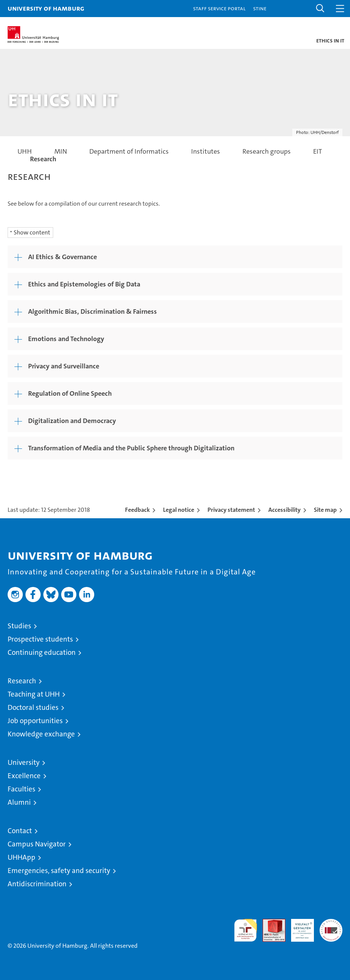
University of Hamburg (46, 8)
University (24, 762)
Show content (32, 232)
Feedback (137, 510)
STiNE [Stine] (260, 8)
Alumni (19, 802)
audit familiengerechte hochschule (245, 930)
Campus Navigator (37, 844)
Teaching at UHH (34, 694)
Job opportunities (35, 721)
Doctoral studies (33, 707)
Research (22, 681)
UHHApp (21, 857)
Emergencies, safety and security (59, 871)
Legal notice (179, 510)
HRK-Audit (298, 927)
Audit (270, 923)
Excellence (24, 776)
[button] (320, 9)
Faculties (21, 789)
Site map (325, 510)
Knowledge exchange (41, 734)
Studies (19, 626)
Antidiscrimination (37, 884)
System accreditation (331, 927)
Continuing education (42, 652)
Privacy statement (231, 510)
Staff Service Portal (219, 8)
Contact (20, 831)
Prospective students (40, 639)
